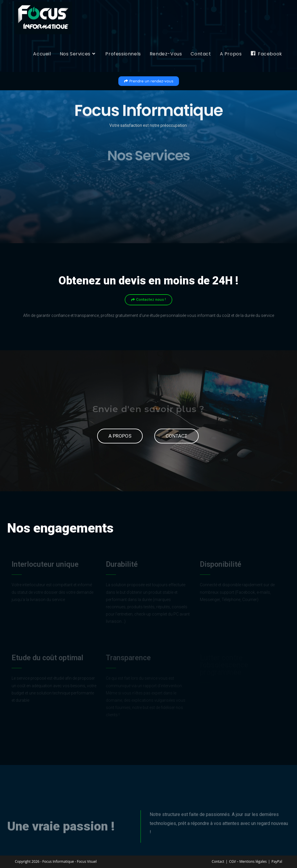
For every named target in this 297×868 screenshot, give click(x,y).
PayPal (277, 861)
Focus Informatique (58, 861)
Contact (218, 861)
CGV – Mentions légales (248, 861)
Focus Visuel (87, 861)
